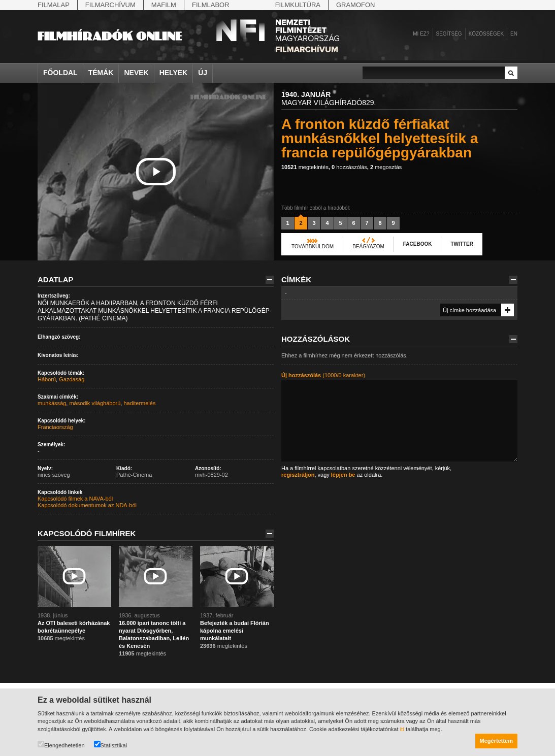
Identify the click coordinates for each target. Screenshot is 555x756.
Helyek (174, 73)
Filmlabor (211, 5)
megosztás (386, 167)
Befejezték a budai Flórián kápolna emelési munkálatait (235, 631)
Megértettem (496, 741)
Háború (47, 379)
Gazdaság (72, 379)
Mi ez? (421, 34)
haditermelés (139, 403)
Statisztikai (111, 745)
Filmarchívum (110, 5)
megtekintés (305, 167)
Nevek (136, 73)
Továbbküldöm (313, 246)
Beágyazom (368, 246)
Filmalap (54, 5)
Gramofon (356, 5)
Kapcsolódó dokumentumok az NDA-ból (87, 505)
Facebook (418, 244)
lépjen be (343, 475)
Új (203, 73)
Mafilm (164, 5)
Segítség (449, 34)
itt (402, 729)
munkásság (52, 403)
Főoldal (60, 73)
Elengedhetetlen (61, 745)
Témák (101, 73)
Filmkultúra (298, 5)
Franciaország (55, 427)
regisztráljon (298, 475)
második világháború (95, 403)
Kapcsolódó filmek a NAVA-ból (75, 499)
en (514, 34)
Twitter (462, 244)
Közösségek (486, 34)
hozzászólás (349, 167)
